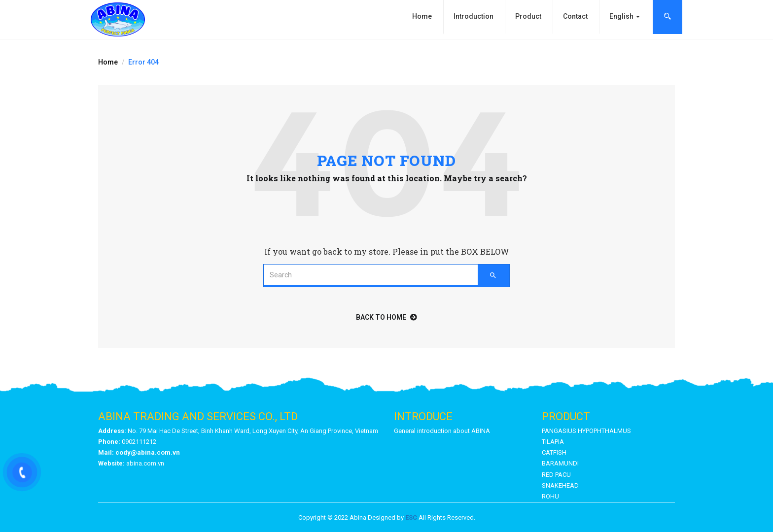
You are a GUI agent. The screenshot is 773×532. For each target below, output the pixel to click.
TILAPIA (553, 442)
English (625, 16)
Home (422, 16)
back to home (386, 317)
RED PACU (556, 475)
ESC (411, 517)
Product (528, 16)
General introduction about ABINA (442, 431)
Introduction (474, 16)
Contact (575, 16)
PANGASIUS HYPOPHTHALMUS (586, 431)
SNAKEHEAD (560, 485)
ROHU (550, 496)
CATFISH (554, 452)
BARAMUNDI (560, 463)
